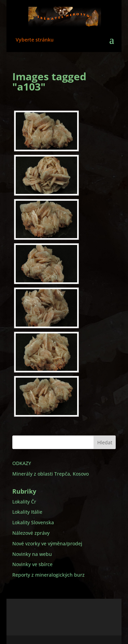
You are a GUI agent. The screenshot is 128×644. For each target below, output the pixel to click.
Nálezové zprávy (31, 533)
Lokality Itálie (27, 512)
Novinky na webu (32, 554)
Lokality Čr (24, 502)
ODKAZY (22, 463)
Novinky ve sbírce (32, 564)
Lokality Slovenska (33, 522)
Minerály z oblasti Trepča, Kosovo (51, 474)
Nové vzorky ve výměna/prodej (47, 543)
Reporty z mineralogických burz (48, 575)
